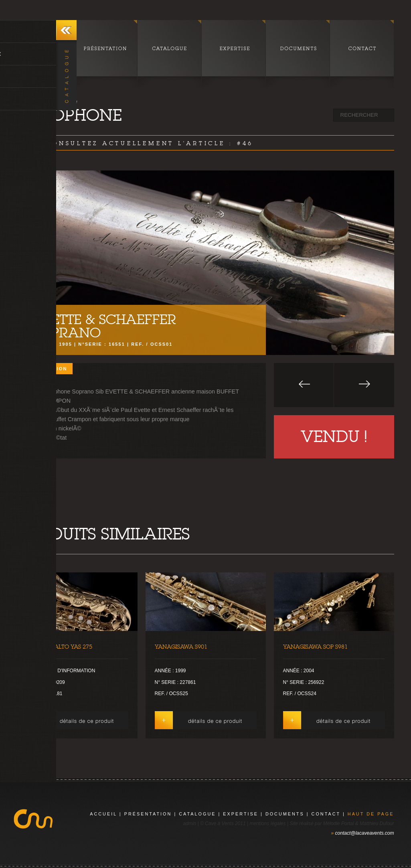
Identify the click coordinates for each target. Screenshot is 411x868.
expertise (241, 814)
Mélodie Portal (339, 823)
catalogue (197, 814)
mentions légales (267, 823)
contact (326, 814)
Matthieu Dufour (377, 823)
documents (285, 814)
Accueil (103, 814)
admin (189, 823)
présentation (148, 814)
